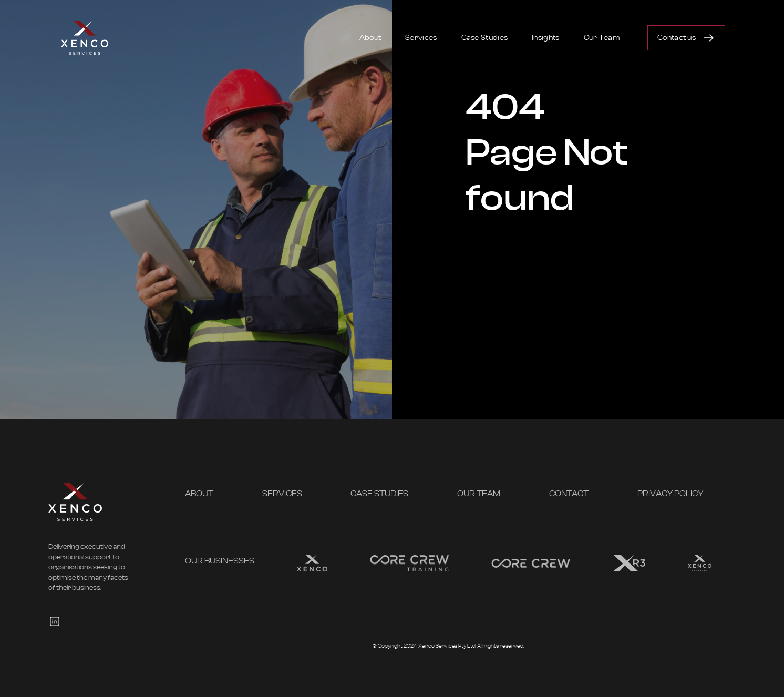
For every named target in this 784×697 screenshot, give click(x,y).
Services (421, 38)
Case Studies (485, 38)
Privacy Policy (670, 494)
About (370, 38)
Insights (545, 38)
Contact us (677, 38)
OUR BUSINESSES (220, 561)
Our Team (602, 38)
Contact (569, 494)
